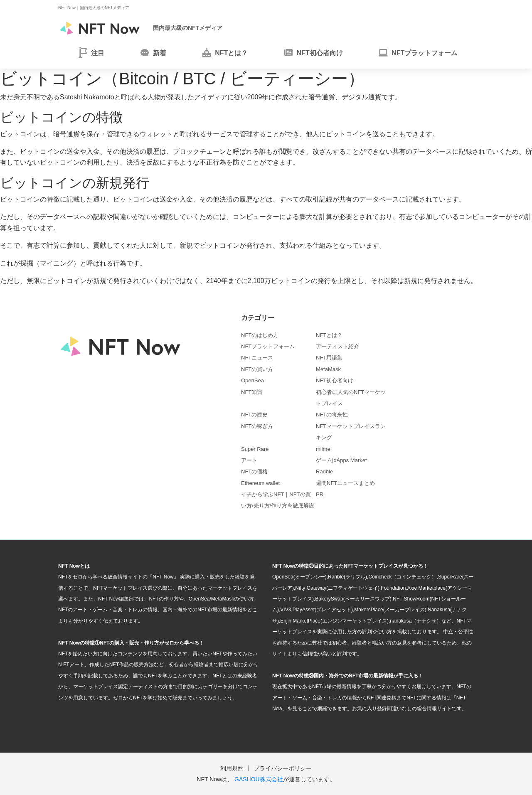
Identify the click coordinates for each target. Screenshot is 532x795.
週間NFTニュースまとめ (345, 483)
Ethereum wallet (260, 483)
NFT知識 (252, 392)
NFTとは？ (329, 335)
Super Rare (255, 449)
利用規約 (232, 768)
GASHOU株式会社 (259, 779)
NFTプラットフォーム (268, 346)
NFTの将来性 (332, 415)
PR (320, 494)
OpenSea (252, 380)
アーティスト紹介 (337, 346)
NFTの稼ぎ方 (257, 426)
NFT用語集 (329, 358)
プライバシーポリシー (283, 768)
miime (323, 449)
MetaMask (328, 369)
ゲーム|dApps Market (341, 460)
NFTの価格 (254, 471)
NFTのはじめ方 (260, 335)
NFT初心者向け (335, 380)
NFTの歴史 (254, 415)
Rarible (324, 471)
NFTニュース (257, 358)
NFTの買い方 (257, 369)
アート (249, 460)
